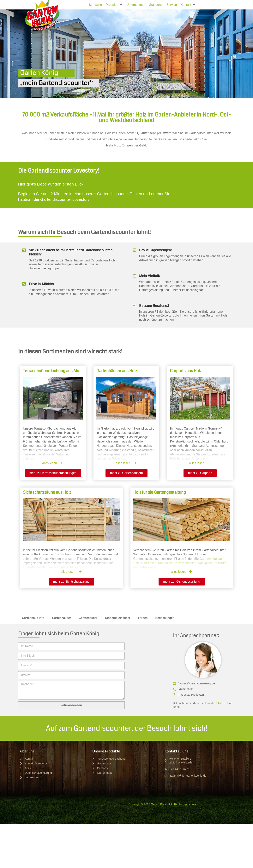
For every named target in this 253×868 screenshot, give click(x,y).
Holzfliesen (149, 563)
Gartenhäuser (62, 618)
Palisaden (220, 563)
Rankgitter (205, 563)
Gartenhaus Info (33, 618)
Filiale (220, 703)
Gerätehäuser (88, 618)
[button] (114, 5)
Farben (143, 618)
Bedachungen (165, 618)
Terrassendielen (185, 563)
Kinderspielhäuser (118, 618)
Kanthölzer (166, 563)
